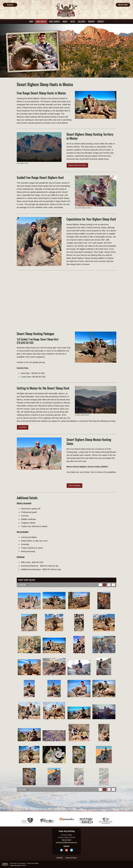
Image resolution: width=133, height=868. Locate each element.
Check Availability (74, 486)
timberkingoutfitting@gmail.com (66, 842)
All (27, 585)
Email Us (10, 5)
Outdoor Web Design (15, 865)
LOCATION (23, 427)
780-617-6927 (123, 5)
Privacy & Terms (71, 858)
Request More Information (77, 165)
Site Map (60, 858)
